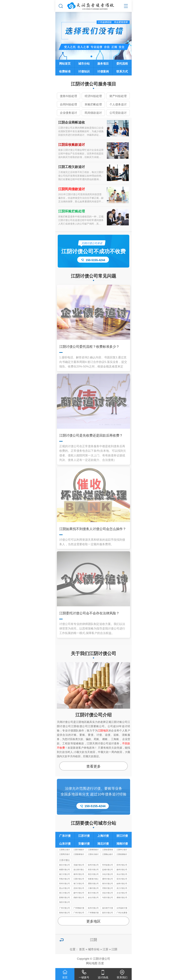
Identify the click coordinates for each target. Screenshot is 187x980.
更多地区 (93, 921)
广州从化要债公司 (122, 913)
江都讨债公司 (93, 888)
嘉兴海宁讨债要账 (108, 908)
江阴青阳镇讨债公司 (93, 850)
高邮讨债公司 (79, 897)
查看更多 (93, 766)
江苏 (106, 949)
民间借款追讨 (93, 113)
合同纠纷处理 (68, 104)
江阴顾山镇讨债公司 (108, 855)
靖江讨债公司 (65, 893)
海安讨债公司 (65, 902)
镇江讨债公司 (65, 874)
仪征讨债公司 (108, 893)
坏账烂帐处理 (93, 104)
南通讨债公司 (65, 870)
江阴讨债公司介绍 (93, 715)
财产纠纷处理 (118, 96)
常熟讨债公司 (65, 879)
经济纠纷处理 (93, 96)
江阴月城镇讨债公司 (79, 850)
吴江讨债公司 (122, 888)
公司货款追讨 (118, 113)
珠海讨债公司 (65, 913)
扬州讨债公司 (122, 870)
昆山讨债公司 (65, 888)
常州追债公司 (108, 865)
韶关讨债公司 (108, 913)
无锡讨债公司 (79, 865)
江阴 (114, 949)
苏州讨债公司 (122, 865)
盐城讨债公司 (108, 870)
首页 (82, 949)
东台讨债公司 (122, 874)
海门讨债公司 (79, 883)
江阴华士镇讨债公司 (122, 850)
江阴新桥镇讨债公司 (79, 855)
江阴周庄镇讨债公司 (65, 855)
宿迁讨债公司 (93, 874)
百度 (101, 963)
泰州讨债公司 (79, 874)
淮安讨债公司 (93, 870)
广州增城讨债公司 (79, 908)
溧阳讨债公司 (93, 883)
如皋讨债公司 (122, 883)
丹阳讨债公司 (108, 888)
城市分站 (94, 949)
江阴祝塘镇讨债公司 (122, 855)
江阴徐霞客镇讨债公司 (108, 850)
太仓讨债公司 (122, 893)
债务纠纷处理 (68, 96)
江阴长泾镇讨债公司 (93, 855)
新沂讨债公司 (93, 893)
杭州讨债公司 (93, 908)
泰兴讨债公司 (108, 883)
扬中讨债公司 (79, 893)
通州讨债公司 (108, 879)
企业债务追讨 (68, 113)
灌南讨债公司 (122, 897)
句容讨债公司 (108, 897)
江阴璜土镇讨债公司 (65, 850)
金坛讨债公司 (93, 897)
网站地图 (92, 963)
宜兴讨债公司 (122, 879)
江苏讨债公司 (65, 860)
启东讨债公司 (79, 888)
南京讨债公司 (65, 865)
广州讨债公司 (65, 908)
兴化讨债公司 (108, 874)
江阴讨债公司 (79, 879)
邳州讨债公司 (65, 883)
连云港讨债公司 (79, 870)
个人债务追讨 (118, 104)
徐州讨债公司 (93, 865)
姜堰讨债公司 (65, 897)
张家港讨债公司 (93, 879)
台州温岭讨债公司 (122, 908)
